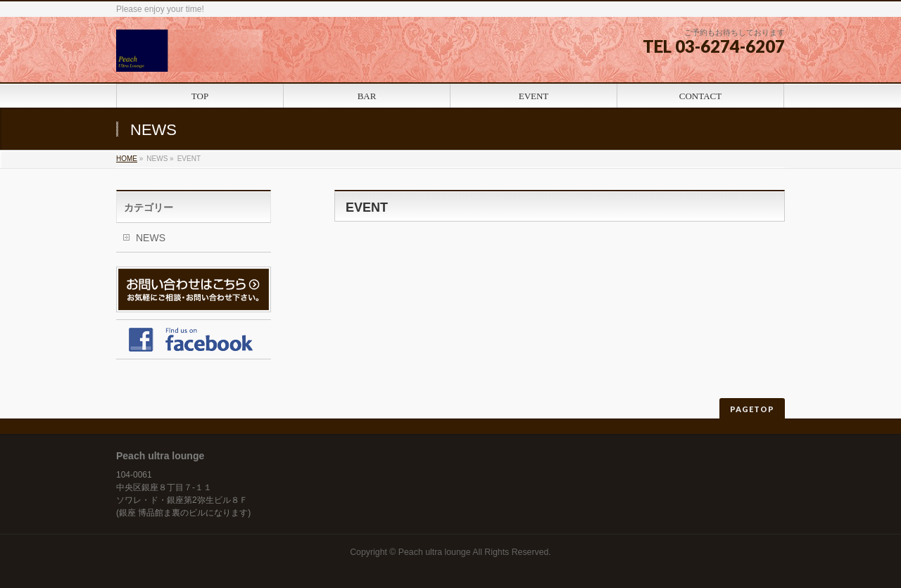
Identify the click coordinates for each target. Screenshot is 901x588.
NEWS (151, 238)
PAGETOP (752, 409)
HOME (127, 159)
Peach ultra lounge (435, 552)
